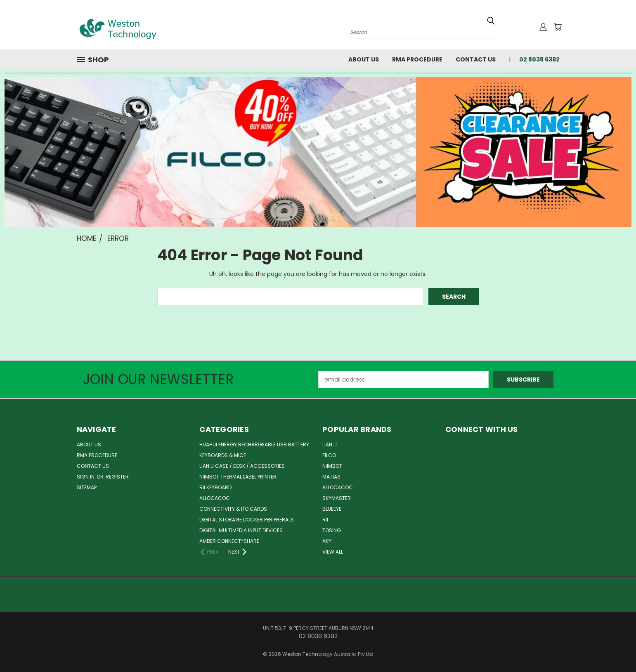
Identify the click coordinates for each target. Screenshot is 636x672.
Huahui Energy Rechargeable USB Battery (254, 444)
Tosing (332, 530)
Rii (325, 520)
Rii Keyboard (215, 487)
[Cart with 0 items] (558, 27)
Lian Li (330, 444)
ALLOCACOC (215, 498)
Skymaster (337, 498)
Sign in (86, 477)
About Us (364, 59)
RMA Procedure (417, 59)
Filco (329, 455)
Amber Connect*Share (229, 541)
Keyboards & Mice (223, 455)
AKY (327, 541)
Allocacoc (338, 487)
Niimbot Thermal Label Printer (238, 477)
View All (333, 552)
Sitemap (87, 487)
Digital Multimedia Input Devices (241, 530)
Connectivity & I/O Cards (233, 509)
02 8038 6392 (539, 59)
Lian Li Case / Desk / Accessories (242, 466)
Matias (331, 477)
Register (117, 477)
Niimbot (332, 466)
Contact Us (476, 59)
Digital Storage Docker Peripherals (247, 520)
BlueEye (332, 509)
